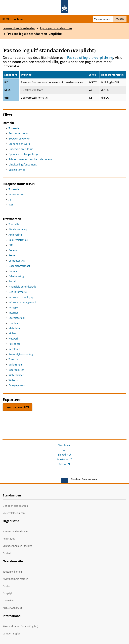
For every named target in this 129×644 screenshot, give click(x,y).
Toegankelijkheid (12, 572)
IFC (6, 82)
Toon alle (14, 128)
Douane (13, 271)
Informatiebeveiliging (21, 297)
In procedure (16, 194)
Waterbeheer (16, 375)
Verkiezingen (16, 365)
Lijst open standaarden (56, 28)
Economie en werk (19, 144)
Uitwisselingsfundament (23, 165)
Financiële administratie (22, 287)
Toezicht (13, 359)
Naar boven (65, 445)
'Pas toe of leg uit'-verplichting (90, 58)
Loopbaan (14, 323)
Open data (9, 600)
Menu (20, 19)
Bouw (12, 255)
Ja (10, 200)
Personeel (14, 344)
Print (65, 450)
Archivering (15, 235)
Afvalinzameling (18, 229)
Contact (7, 553)
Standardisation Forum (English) (20, 626)
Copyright (8, 593)
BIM (11, 245)
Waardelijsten (16, 370)
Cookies (7, 586)
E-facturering (16, 276)
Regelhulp (14, 349)
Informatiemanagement (22, 302)
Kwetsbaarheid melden (15, 579)
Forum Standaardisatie (19, 28)
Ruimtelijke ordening (21, 354)
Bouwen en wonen (19, 139)
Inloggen (14, 307)
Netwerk (13, 339)
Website (13, 380)
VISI (7, 98)
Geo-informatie (18, 292)
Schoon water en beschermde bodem (30, 159)
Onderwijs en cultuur (21, 149)
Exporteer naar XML (17, 407)
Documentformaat (19, 266)
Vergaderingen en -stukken (18, 546)
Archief (12, 608)
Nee (11, 205)
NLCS (7, 90)
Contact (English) (12, 634)
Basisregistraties (18, 240)
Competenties (17, 261)
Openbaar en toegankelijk (23, 154)
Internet (13, 313)
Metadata (14, 328)
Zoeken (120, 19)
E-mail (12, 281)
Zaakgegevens (17, 385)
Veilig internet (17, 170)
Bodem (13, 250)
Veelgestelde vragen (14, 513)
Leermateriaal (17, 318)
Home (6, 19)
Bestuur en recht (18, 133)
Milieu (12, 333)
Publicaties (9, 539)
